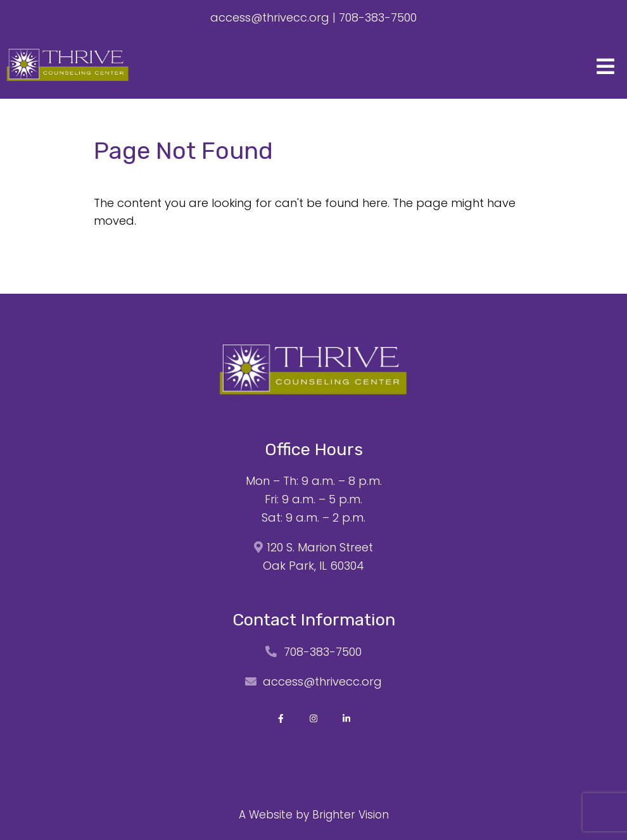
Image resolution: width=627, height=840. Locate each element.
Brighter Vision (351, 815)
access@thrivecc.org (270, 17)
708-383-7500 (378, 17)
